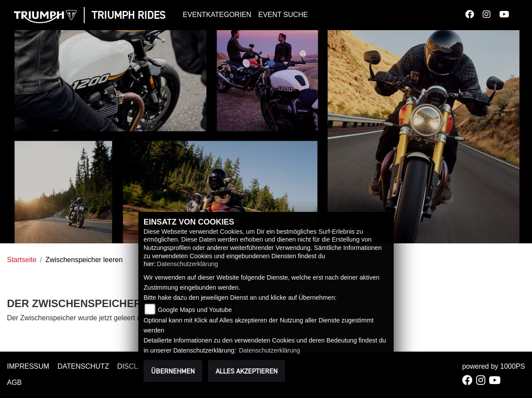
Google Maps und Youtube (195, 310)
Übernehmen (173, 371)
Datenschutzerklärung (187, 264)
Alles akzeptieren (247, 371)
